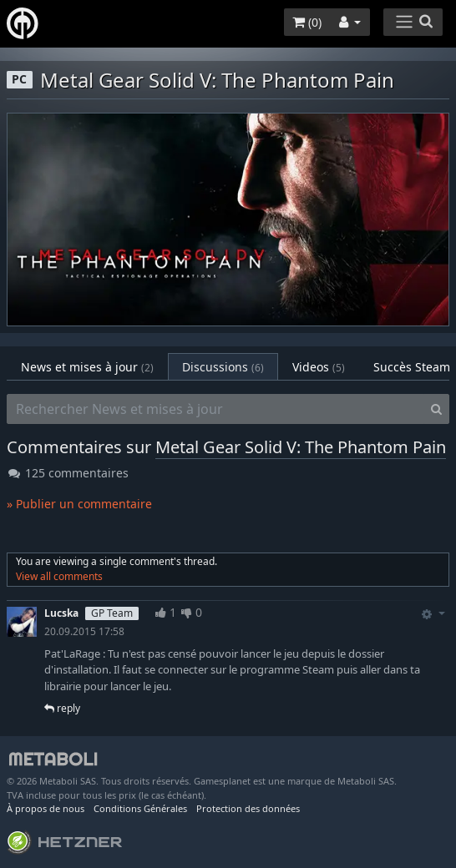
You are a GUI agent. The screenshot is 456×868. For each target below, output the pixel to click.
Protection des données (248, 808)
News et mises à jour (87, 367)
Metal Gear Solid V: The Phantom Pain (301, 447)
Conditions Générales (140, 808)
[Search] (436, 409)
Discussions (223, 367)
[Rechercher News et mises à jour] (215, 409)
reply (62, 708)
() (307, 22)
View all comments (59, 576)
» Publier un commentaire (79, 504)
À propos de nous (46, 808)
